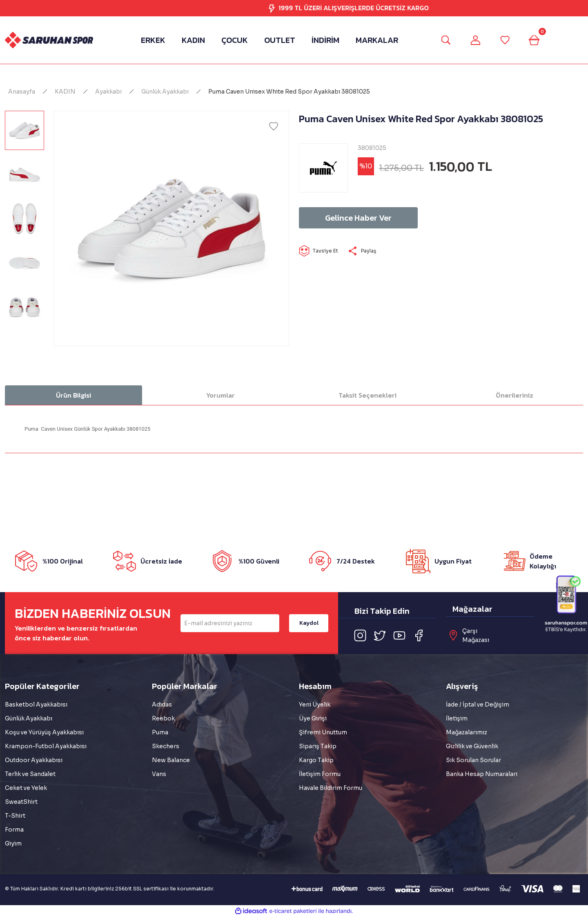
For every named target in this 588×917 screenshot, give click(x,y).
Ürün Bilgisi (73, 395)
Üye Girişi (313, 718)
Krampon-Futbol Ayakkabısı (46, 746)
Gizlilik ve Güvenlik (472, 746)
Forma (14, 830)
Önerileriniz (514, 395)
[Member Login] (475, 40)
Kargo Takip (316, 760)
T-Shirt (15, 816)
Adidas (162, 705)
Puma (160, 732)
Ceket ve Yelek (26, 788)
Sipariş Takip (318, 746)
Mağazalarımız (467, 732)
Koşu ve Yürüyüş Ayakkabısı (44, 732)
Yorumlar (220, 395)
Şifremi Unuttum (323, 732)
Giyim (13, 843)
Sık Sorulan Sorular (473, 760)
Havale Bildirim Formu (331, 788)
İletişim (457, 718)
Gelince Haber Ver (358, 218)
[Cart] (534, 40)
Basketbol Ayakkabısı (36, 705)
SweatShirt (21, 802)
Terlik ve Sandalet (30, 774)
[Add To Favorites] (274, 126)
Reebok (163, 718)
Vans (159, 774)
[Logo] (49, 40)
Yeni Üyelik (315, 705)
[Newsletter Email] (230, 623)
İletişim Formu (320, 774)
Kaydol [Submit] (309, 623)
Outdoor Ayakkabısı (34, 760)
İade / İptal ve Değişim (478, 705)
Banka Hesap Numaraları (482, 774)
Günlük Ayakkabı (29, 718)
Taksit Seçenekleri (367, 395)
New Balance (171, 760)
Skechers (166, 746)
